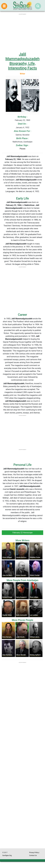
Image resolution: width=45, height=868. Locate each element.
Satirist (19, 135)
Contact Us (33, 855)
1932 (27, 128)
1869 (28, 120)
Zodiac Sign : (22, 145)
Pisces (22, 149)
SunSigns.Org (7, 855)
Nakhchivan (18, 142)
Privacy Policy (34, 852)
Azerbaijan (28, 142)
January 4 (20, 128)
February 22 (20, 120)
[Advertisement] (22, 774)
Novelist (26, 135)
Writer (23, 74)
